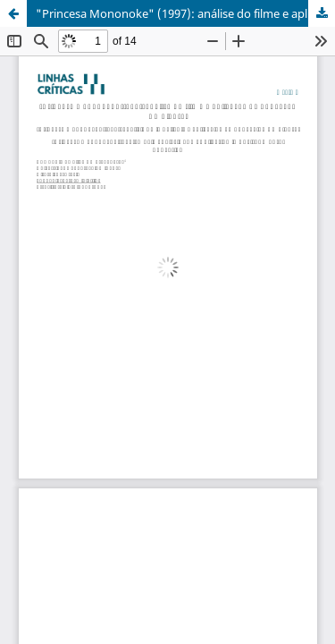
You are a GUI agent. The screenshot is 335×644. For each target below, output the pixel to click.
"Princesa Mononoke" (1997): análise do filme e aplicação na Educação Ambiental (185, 13)
